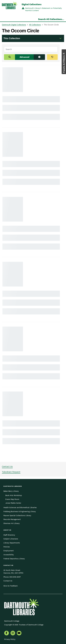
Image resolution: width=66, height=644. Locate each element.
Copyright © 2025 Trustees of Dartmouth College (24, 625)
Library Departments (12, 543)
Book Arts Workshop (14, 495)
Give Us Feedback (11, 586)
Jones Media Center (13, 503)
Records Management (12, 519)
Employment (9, 551)
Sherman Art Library (12, 523)
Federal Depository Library (14, 559)
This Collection (12, 38)
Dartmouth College (12, 621)
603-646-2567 (15, 577)
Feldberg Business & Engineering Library (20, 511)
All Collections (35, 25)
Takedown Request (11, 472)
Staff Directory (9, 535)
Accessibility (9, 555)
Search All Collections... (51, 19)
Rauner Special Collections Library (17, 515)
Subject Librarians (11, 539)
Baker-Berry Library (11, 491)
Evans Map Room (12, 499)
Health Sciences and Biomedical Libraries (20, 507)
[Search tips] (39, 57)
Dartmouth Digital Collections (14, 25)
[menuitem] (7, 633)
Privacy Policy (10, 639)
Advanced (24, 57)
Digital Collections (32, 4)
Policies (7, 547)
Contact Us (7, 466)
